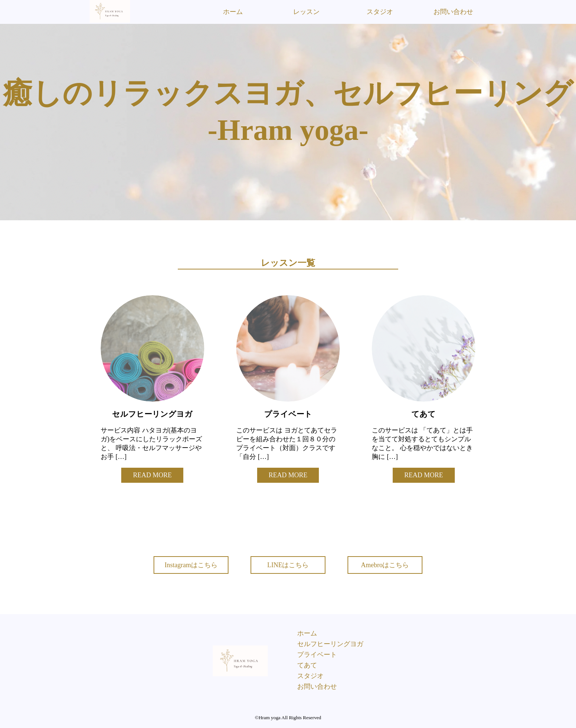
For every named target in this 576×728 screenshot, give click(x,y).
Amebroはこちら (385, 565)
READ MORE (152, 475)
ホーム (233, 12)
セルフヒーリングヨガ (330, 644)
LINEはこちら (288, 565)
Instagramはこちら (191, 565)
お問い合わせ (453, 12)
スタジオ (380, 12)
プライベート (317, 655)
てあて (307, 665)
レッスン (306, 12)
